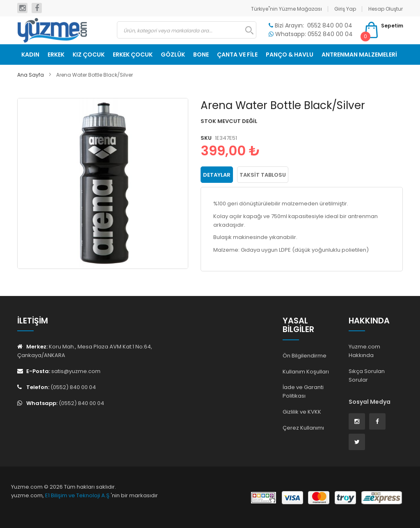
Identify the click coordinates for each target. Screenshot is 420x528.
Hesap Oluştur (386, 9)
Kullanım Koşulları (306, 372)
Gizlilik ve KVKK (302, 412)
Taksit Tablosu (263, 175)
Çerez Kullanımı (303, 428)
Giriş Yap (345, 9)
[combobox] (187, 30)
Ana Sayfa (31, 75)
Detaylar (217, 175)
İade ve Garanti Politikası (303, 391)
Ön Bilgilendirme (305, 356)
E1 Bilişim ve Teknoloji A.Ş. (78, 495)
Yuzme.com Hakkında (364, 351)
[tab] (217, 175)
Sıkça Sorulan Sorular (367, 376)
